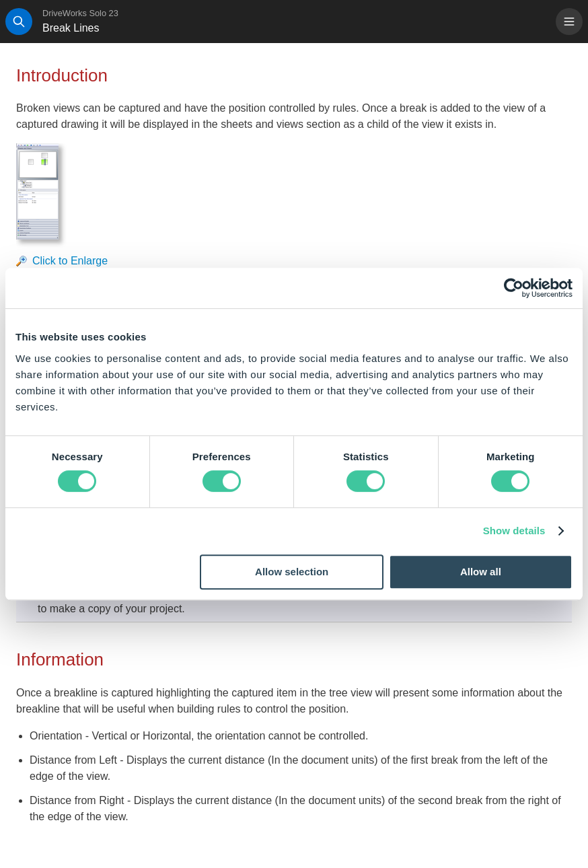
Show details (514, 531)
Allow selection (292, 572)
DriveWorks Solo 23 (80, 13)
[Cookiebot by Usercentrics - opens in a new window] (514, 288)
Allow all (481, 572)
